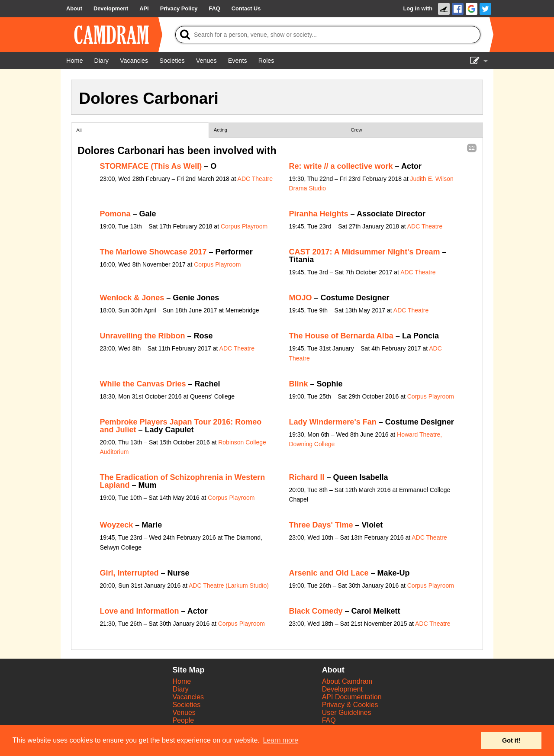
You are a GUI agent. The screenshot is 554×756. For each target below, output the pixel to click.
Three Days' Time (321, 525)
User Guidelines (347, 713)
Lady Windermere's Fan (333, 422)
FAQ (329, 720)
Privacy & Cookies (350, 705)
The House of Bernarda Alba (341, 336)
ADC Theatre (255, 179)
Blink (299, 384)
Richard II (307, 477)
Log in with (418, 8)
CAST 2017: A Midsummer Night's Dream (365, 252)
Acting (221, 130)
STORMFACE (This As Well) (151, 166)
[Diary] (101, 61)
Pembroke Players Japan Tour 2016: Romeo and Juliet (181, 426)
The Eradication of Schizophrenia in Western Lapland (183, 481)
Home (182, 681)
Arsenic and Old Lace (329, 573)
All (79, 130)
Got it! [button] (511, 740)
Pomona (115, 214)
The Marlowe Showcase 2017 (153, 252)
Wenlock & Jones (132, 298)
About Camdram (347, 681)
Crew (357, 130)
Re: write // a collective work (341, 166)
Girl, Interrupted (129, 573)
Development (342, 689)
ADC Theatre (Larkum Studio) (229, 585)
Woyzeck (117, 525)
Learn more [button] (280, 740)
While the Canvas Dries (143, 384)
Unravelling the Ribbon (143, 336)
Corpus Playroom (244, 226)
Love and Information (140, 611)
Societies (186, 705)
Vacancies (188, 697)
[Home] (74, 61)
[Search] (328, 35)
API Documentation (352, 697)
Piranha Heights (319, 214)
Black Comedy (316, 611)
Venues (184, 713)
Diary (180, 689)
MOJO (301, 298)
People (183, 720)
